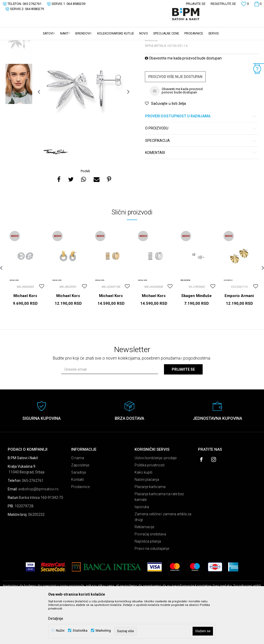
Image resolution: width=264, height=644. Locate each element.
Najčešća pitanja (148, 581)
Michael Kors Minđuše (25, 338)
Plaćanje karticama (150, 527)
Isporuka (142, 547)
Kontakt (77, 520)
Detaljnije (56, 619)
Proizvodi (39, 43)
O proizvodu (201, 168)
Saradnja (79, 512)
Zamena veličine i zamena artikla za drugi (163, 557)
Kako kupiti (143, 512)
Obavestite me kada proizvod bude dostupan (183, 98)
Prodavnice (80, 527)
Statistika (80, 630)
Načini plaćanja (147, 520)
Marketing (103, 630)
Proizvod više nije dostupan (175, 117)
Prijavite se (183, 410)
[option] (19, 83)
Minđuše (67, 43)
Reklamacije (144, 567)
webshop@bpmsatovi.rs (38, 529)
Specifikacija (201, 181)
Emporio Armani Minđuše (239, 338)
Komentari (201, 193)
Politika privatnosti (150, 505)
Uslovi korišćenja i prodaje (156, 498)
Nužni (60, 630)
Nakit (53, 43)
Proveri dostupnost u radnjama (201, 156)
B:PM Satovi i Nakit (16, 43)
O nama (78, 498)
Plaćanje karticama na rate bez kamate (159, 537)
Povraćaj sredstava (150, 574)
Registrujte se (223, 4)
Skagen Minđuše (196, 336)
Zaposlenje (80, 505)
